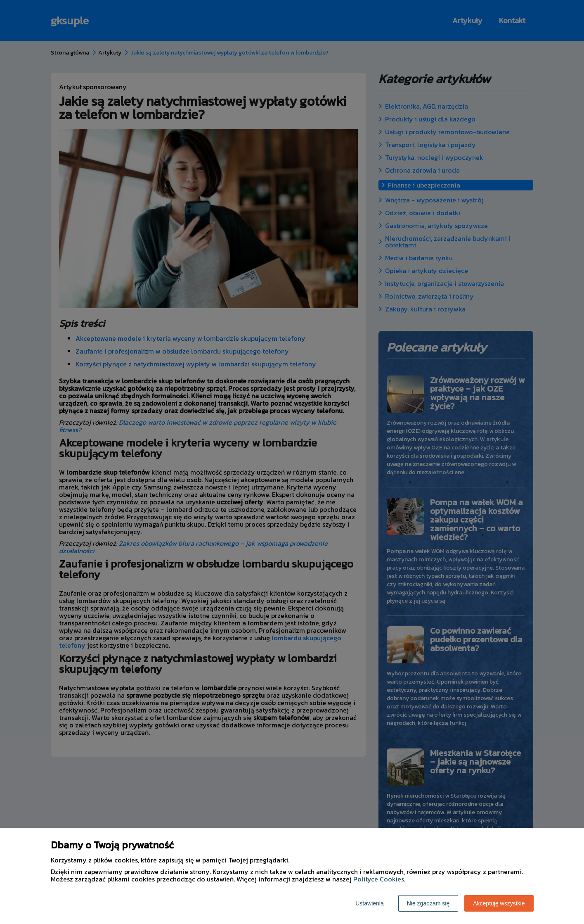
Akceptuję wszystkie (499, 903)
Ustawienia (369, 903)
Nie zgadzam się (428, 903)
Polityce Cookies (379, 879)
